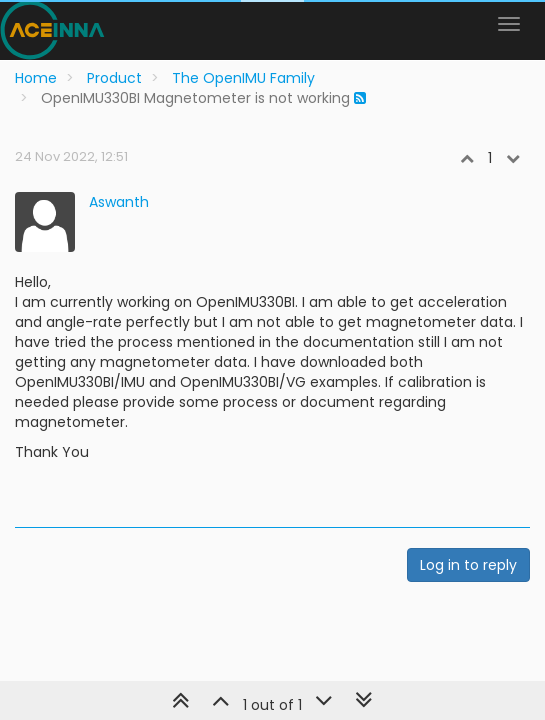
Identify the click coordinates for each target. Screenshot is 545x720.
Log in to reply (468, 565)
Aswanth (119, 202)
